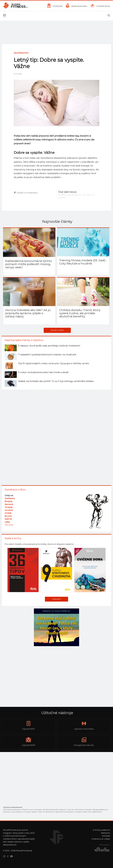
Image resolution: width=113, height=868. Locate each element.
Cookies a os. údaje (101, 839)
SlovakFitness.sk (16, 6)
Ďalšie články (57, 330)
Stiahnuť (57, 599)
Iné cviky (9, 525)
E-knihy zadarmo (101, 830)
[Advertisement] (56, 679)
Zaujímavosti (21, 53)
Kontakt (106, 836)
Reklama (106, 833)
